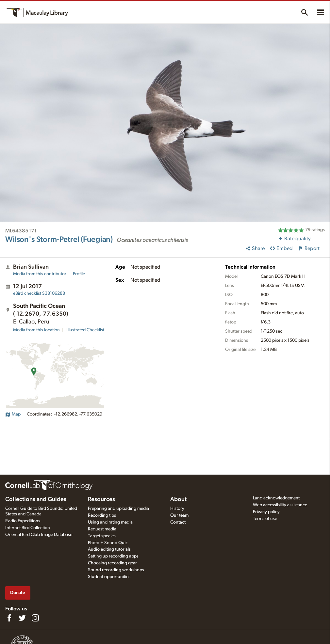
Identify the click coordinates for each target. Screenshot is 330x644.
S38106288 (39, 293)
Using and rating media (110, 522)
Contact (178, 522)
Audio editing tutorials (109, 549)
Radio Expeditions (23, 521)
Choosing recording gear (112, 563)
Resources (101, 499)
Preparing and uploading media (118, 509)
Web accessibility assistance (280, 505)
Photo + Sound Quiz (108, 543)
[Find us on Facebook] (9, 618)
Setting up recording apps (113, 556)
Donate (18, 593)
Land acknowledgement (276, 498)
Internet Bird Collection (28, 528)
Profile (79, 274)
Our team (179, 515)
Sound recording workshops (116, 570)
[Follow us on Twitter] (22, 618)
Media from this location (36, 330)
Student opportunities (109, 577)
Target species (102, 536)
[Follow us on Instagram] (35, 618)
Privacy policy (266, 512)
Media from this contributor (40, 274)
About (178, 499)
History (177, 509)
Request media (102, 529)
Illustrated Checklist (85, 330)
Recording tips (102, 515)
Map (13, 414)
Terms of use (265, 519)
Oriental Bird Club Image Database (39, 535)
